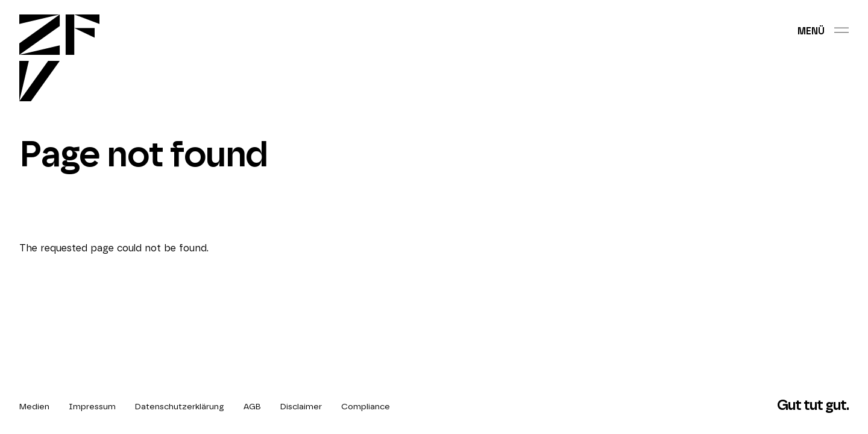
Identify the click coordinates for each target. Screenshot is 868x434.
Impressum (92, 407)
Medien (34, 407)
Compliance (366, 407)
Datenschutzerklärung (180, 407)
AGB (252, 407)
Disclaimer (301, 407)
